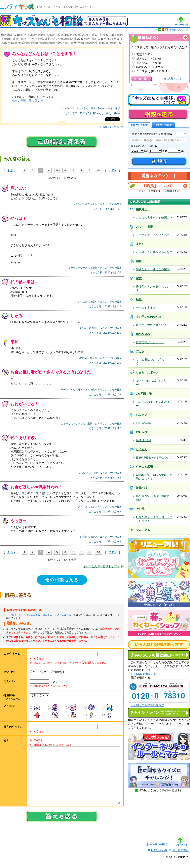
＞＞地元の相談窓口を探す (147, 705)
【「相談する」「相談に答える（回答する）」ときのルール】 (40, 615)
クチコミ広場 (144, 467)
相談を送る (158, 114)
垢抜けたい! (143, 440)
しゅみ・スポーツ (147, 372)
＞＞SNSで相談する (143, 674)
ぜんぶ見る (143, 530)
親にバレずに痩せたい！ (151, 325)
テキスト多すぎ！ (147, 308)
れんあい (142, 415)
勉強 (139, 299)
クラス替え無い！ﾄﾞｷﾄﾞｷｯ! (153, 71)
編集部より (143, 209)
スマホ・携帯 (144, 227)
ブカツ (140, 351)
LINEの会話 (143, 423)
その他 (140, 509)
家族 (139, 278)
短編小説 (142, 488)
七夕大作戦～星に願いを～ (29, 101)
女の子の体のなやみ (149, 317)
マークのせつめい (179, 29)
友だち (140, 244)
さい (54, 681)
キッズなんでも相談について (159, 100)
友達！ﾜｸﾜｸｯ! (144, 54)
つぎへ (112, 170)
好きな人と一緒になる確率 (153, 269)
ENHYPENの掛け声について (154, 458)
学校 (139, 261)
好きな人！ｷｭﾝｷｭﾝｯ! (149, 59)
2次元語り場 (144, 394)
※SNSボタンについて (111, 127)
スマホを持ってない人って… (154, 235)
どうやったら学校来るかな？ (154, 252)
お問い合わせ (159, 858)
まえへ (11, 170)
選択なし (60, 672)
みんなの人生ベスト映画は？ (154, 218)
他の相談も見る (62, 580)
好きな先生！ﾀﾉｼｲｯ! (149, 63)
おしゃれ (142, 432)
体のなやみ (143, 334)
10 (98, 170)
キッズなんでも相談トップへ (101, 566)
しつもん (142, 449)
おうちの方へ (181, 858)
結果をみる (175, 79)
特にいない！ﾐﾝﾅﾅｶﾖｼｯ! (151, 67)
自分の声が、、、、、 (150, 342)
